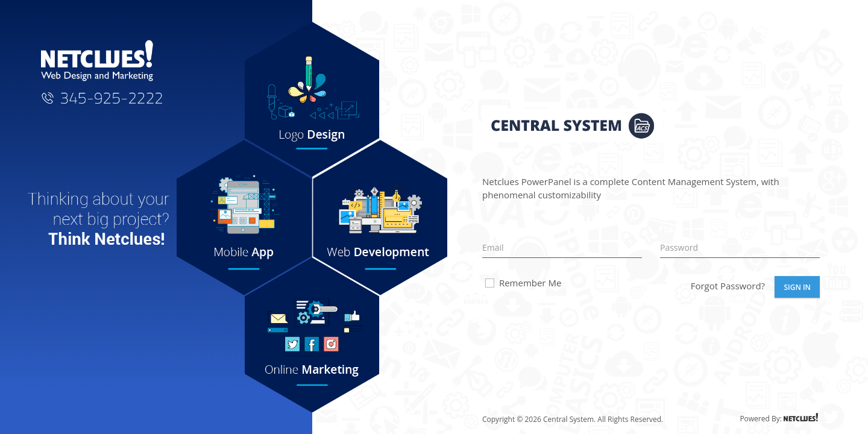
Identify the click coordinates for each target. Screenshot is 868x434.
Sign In (797, 287)
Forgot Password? (728, 286)
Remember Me (523, 283)
